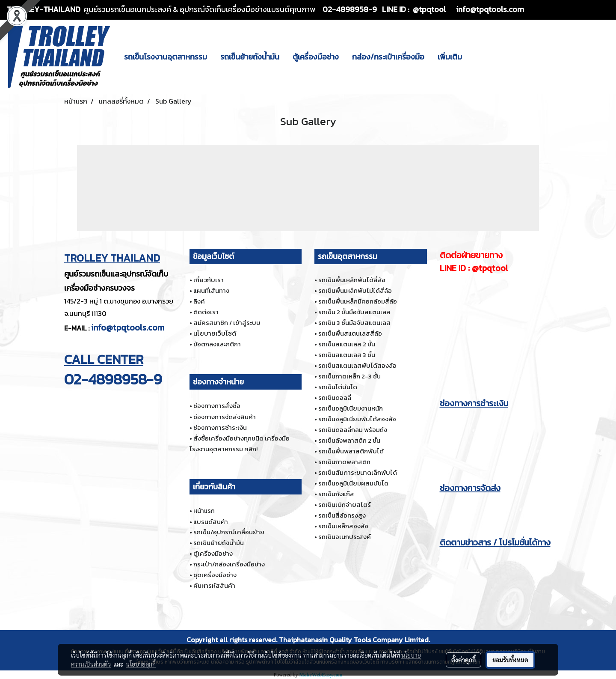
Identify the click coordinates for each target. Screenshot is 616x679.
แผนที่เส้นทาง (211, 290)
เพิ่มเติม (450, 57)
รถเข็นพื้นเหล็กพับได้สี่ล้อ (352, 280)
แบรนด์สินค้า (211, 522)
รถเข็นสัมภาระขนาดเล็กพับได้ (358, 472)
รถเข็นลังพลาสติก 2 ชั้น (349, 440)
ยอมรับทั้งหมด (510, 660)
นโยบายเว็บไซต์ (215, 333)
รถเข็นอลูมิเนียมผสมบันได (353, 483)
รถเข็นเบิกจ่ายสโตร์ (345, 505)
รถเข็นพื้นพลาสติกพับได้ (351, 451)
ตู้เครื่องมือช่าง (316, 57)
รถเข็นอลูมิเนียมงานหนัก (351, 408)
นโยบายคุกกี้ (141, 664)
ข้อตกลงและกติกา (217, 344)
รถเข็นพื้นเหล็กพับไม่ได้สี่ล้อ (355, 290)
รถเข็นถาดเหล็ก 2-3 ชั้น (349, 376)
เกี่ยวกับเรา (209, 280)
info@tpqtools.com (128, 328)
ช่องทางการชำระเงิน (220, 427)
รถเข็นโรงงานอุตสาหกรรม (166, 57)
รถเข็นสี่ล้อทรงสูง (342, 515)
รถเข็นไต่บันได (338, 387)
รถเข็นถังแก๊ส (336, 494)
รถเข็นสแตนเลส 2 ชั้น (347, 344)
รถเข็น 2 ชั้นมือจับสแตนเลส (354, 312)
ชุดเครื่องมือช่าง (215, 575)
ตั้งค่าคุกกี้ (463, 660)
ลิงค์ (199, 301)
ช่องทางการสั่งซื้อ (217, 406)
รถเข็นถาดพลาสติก (344, 462)
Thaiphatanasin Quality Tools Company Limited (354, 640)
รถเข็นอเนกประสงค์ (345, 537)
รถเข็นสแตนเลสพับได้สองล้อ (357, 365)
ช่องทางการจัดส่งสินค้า (225, 417)
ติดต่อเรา (206, 312)
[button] (476, 57)
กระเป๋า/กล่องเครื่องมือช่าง (229, 564)
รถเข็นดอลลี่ (335, 398)
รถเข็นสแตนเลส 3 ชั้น (347, 355)
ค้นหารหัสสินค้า (214, 585)
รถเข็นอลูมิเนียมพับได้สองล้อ (357, 419)
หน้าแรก (204, 511)
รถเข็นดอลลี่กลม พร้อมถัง (353, 430)
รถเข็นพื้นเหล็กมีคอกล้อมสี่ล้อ (358, 301)
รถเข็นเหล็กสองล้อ (343, 526)
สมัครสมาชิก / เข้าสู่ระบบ (227, 323)
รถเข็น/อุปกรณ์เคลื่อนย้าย (229, 532)
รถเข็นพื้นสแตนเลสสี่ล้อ (350, 333)
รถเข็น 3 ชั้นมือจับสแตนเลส (354, 323)
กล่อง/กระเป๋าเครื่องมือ (388, 57)
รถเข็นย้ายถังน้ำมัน (250, 57)
